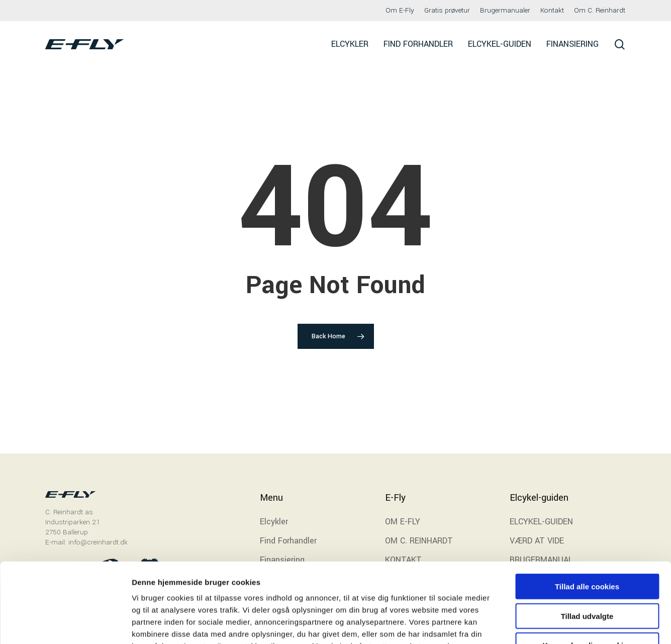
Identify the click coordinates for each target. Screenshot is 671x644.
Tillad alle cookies (587, 512)
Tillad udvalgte (587, 541)
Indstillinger (524, 624)
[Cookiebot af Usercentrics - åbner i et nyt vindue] (65, 624)
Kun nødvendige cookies (587, 570)
